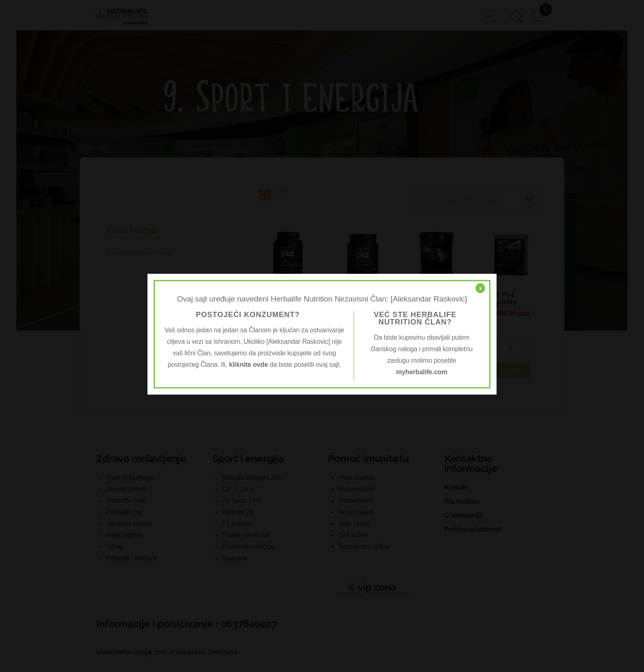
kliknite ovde (249, 364)
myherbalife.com (422, 372)
